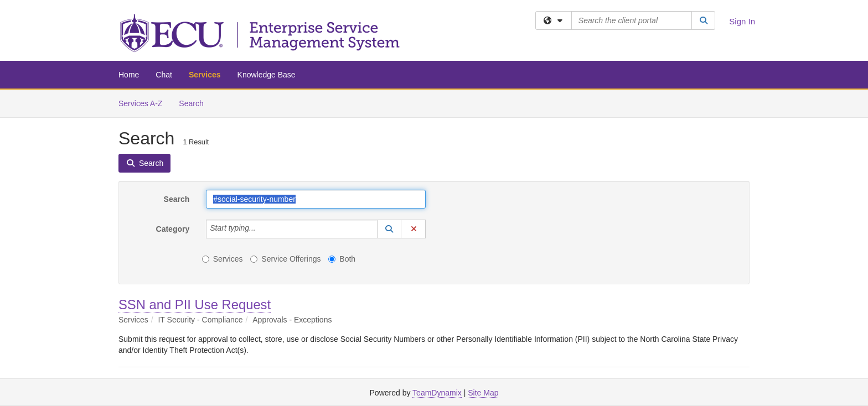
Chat (164, 75)
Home (129, 75)
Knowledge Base (267, 75)
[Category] (262, 229)
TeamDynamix (437, 393)
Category (173, 229)
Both (342, 259)
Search (195, 103)
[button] (389, 229)
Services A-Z (140, 103)
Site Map (483, 393)
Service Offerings (285, 259)
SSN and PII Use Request (195, 304)
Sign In (742, 21)
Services (205, 75)
